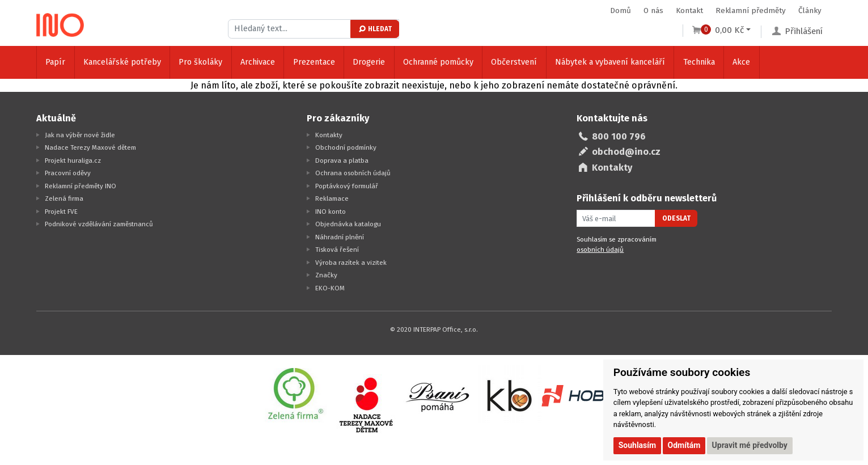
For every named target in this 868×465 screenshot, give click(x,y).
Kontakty (329, 135)
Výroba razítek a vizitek (351, 263)
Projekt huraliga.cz (73, 160)
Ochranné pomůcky (438, 62)
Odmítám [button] (684, 445)
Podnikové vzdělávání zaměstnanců (99, 224)
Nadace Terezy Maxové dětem (90, 147)
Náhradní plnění (340, 237)
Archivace (258, 62)
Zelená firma (64, 198)
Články (810, 10)
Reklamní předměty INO (81, 186)
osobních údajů (600, 250)
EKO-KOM (330, 288)
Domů (621, 10)
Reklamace (332, 198)
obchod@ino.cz (626, 152)
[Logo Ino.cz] (60, 25)
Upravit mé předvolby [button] (750, 445)
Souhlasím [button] (638, 445)
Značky (326, 275)
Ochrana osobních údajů (353, 173)
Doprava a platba (342, 160)
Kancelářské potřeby (122, 62)
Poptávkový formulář (347, 186)
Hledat (374, 29)
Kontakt (689, 10)
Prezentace (314, 62)
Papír (55, 62)
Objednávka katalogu (348, 224)
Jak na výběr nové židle (80, 135)
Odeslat (676, 218)
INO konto (331, 212)
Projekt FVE (61, 212)
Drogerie (369, 62)
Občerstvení (514, 62)
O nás (653, 10)
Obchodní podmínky (346, 147)
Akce (741, 62)
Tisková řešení (337, 250)
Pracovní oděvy (68, 173)
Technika (699, 62)
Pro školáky (200, 62)
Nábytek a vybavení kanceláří (610, 62)
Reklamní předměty (751, 10)
